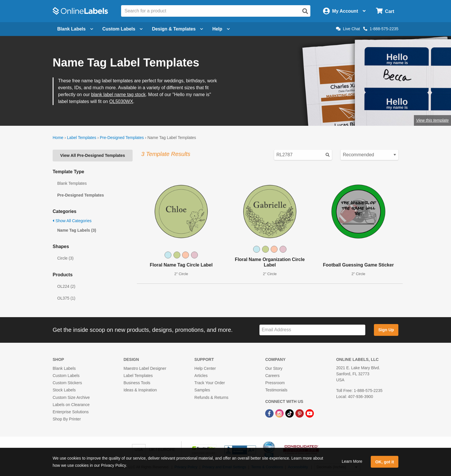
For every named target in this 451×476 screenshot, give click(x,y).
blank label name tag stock (118, 95)
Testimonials (276, 390)
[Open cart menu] (385, 11)
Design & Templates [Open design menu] (177, 29)
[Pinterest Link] (300, 413)
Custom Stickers (67, 383)
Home (58, 138)
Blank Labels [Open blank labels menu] (75, 29)
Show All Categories (72, 221)
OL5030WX (121, 101)
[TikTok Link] (290, 413)
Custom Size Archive (71, 397)
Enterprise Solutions (71, 412)
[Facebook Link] (270, 413)
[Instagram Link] (280, 413)
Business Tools (137, 383)
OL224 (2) (66, 286)
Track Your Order (210, 383)
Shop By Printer (67, 419)
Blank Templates (72, 183)
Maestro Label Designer (145, 368)
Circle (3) (65, 258)
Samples (202, 390)
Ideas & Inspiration (140, 390)
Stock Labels (64, 390)
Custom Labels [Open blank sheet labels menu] (123, 29)
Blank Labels (64, 368)
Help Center (205, 368)
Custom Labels (66, 376)
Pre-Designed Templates (122, 138)
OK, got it (385, 462)
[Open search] (305, 11)
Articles (201, 376)
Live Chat (348, 29)
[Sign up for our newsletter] (312, 330)
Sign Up (386, 330)
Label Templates (82, 138)
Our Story (274, 368)
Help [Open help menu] (221, 29)
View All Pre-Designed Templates (92, 155)
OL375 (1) (66, 298)
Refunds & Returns (211, 397)
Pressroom (275, 383)
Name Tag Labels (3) (77, 230)
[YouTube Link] (310, 413)
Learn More (352, 461)
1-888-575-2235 (381, 29)
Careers (272, 376)
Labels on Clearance (71, 405)
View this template (432, 120)
